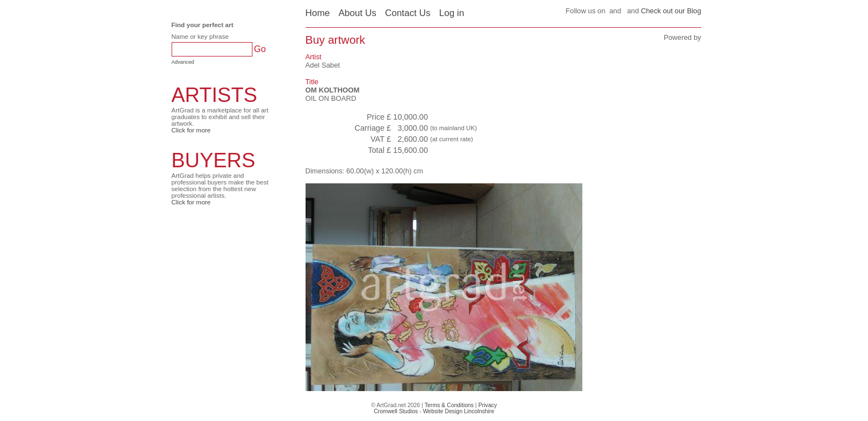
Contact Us (407, 13)
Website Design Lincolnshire (459, 411)
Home (318, 13)
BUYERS (214, 160)
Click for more (191, 130)
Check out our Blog (671, 11)
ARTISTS (215, 95)
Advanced (183, 62)
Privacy (488, 405)
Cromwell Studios (396, 411)
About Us (357, 13)
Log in (451, 13)
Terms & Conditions (449, 405)
